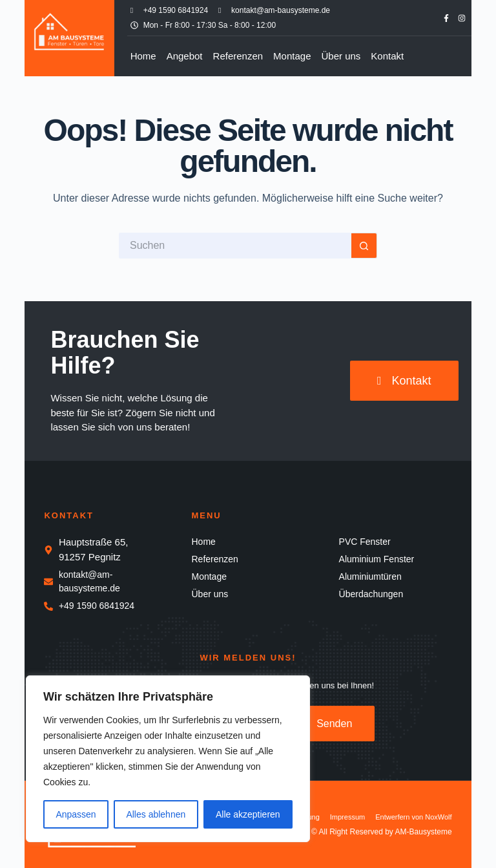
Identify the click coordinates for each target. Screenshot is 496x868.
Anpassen (76, 814)
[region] (168, 759)
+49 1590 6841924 (176, 10)
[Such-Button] (364, 246)
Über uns (341, 56)
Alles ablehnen (156, 814)
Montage (292, 56)
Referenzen (238, 56)
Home (143, 56)
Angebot (185, 56)
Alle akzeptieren (248, 814)
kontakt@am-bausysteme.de (281, 10)
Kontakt (387, 56)
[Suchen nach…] (235, 246)
